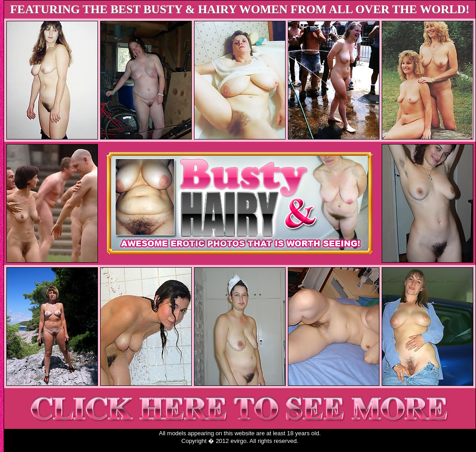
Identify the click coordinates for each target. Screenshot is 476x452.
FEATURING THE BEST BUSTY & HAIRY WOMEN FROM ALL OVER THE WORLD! (240, 9)
